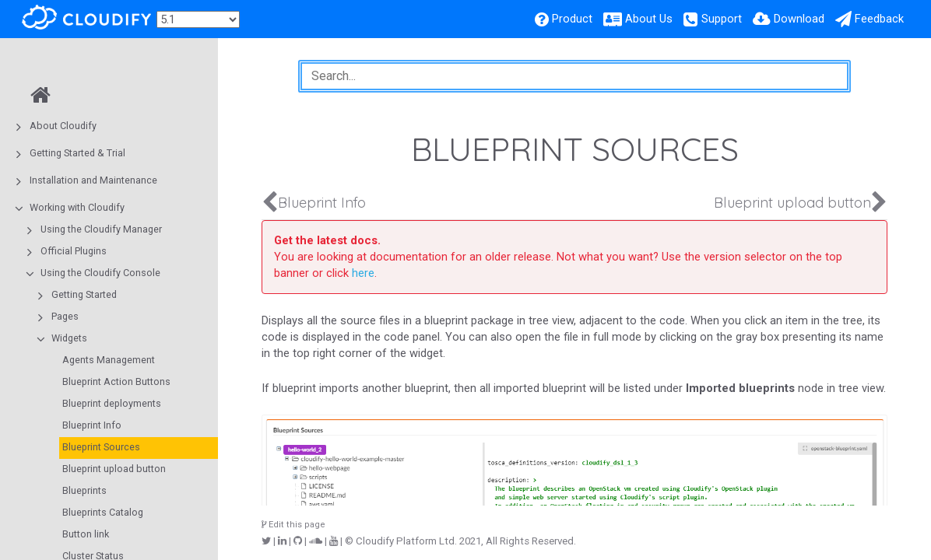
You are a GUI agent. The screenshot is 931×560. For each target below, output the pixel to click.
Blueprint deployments (112, 403)
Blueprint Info (92, 425)
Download (799, 19)
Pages (65, 316)
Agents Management (109, 360)
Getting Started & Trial (77, 153)
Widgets (69, 338)
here (363, 273)
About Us (649, 19)
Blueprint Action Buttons (116, 381)
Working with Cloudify (77, 207)
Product (572, 19)
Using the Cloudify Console (100, 273)
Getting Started (84, 294)
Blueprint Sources (101, 447)
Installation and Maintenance (93, 180)
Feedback (879, 19)
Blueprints (84, 490)
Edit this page (293, 525)
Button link (86, 534)
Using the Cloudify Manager (101, 229)
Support (722, 19)
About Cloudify (63, 126)
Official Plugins (74, 251)
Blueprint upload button (114, 469)
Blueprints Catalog (103, 512)
